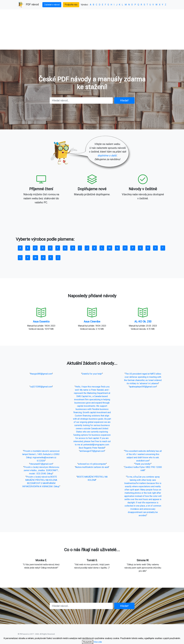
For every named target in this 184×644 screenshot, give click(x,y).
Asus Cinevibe (92, 322)
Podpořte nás (71, 5)
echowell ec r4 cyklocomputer (92, 464)
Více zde (98, 642)
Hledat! (124, 100)
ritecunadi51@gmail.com (41, 464)
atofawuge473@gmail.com (92, 451)
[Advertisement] (92, 30)
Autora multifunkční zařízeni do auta (92, 467)
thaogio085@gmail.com (41, 374)
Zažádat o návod (52, 5)
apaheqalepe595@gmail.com (143, 387)
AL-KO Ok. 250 (143, 322)
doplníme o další (107, 156)
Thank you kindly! (143, 464)
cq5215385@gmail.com (41, 387)
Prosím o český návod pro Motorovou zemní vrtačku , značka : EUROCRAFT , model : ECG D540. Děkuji (41, 470)
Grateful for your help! (92, 374)
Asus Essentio (41, 322)
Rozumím (88, 642)
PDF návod (28, 5)
